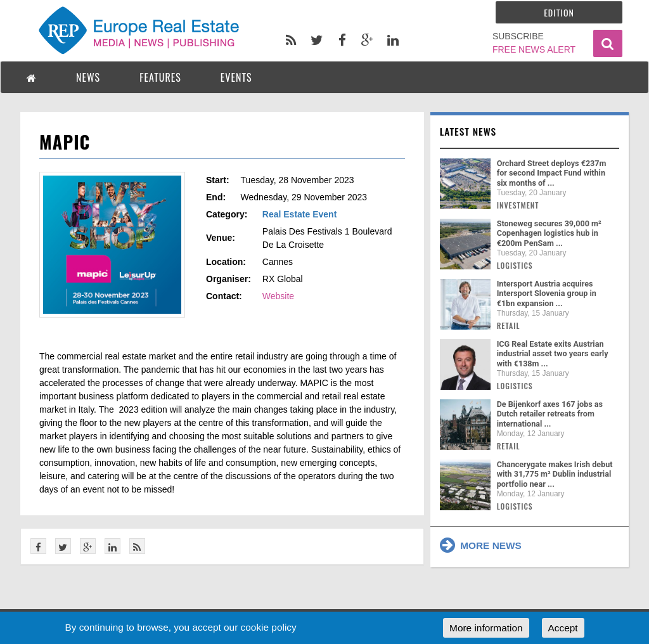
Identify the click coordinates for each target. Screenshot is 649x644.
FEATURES (160, 77)
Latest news (468, 131)
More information (486, 628)
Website (278, 296)
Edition (559, 12)
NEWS (88, 77)
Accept (563, 628)
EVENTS (236, 77)
